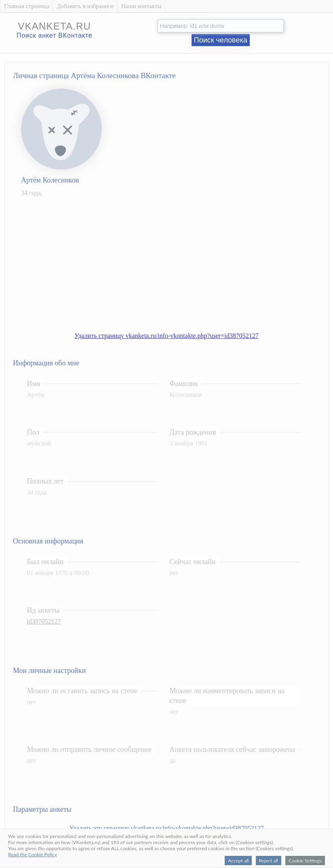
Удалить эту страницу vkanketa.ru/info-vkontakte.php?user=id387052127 (167, 828)
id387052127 (44, 621)
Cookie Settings (305, 861)
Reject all (269, 861)
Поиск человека (221, 40)
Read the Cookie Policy (33, 854)
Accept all (238, 861)
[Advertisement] (175, 260)
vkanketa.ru (54, 26)
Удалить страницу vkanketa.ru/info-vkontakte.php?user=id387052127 (166, 336)
